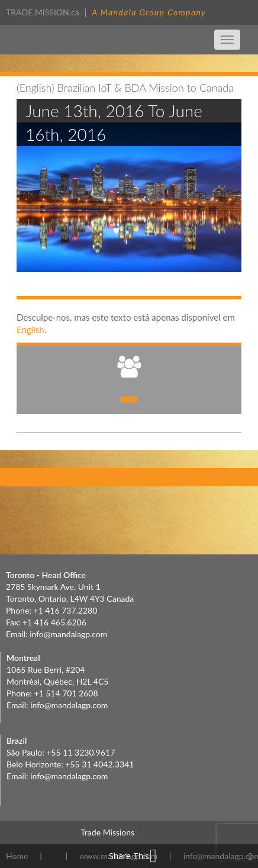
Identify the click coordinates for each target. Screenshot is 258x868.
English (30, 330)
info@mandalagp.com (68, 634)
